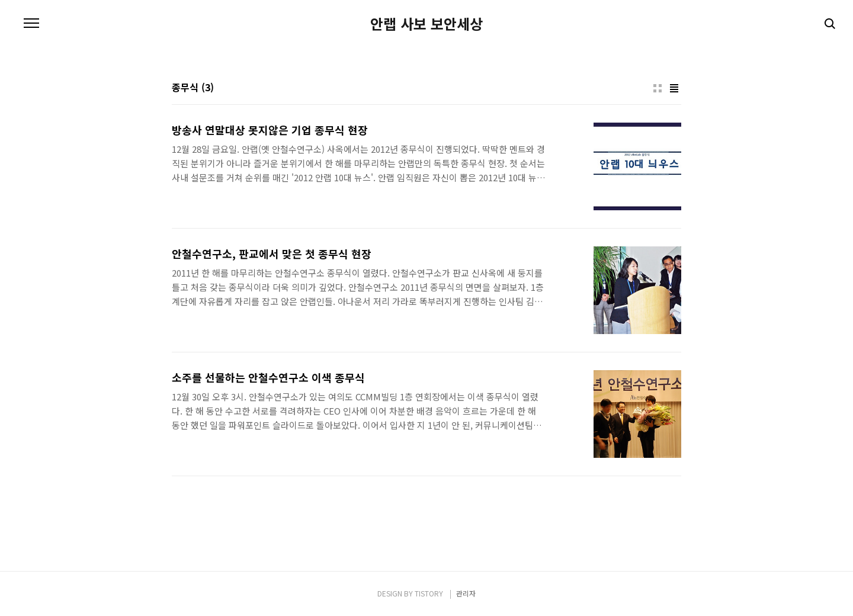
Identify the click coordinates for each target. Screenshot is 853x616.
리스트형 (674, 88)
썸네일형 (658, 88)
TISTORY (429, 593)
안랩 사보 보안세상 (426, 24)
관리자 (466, 593)
